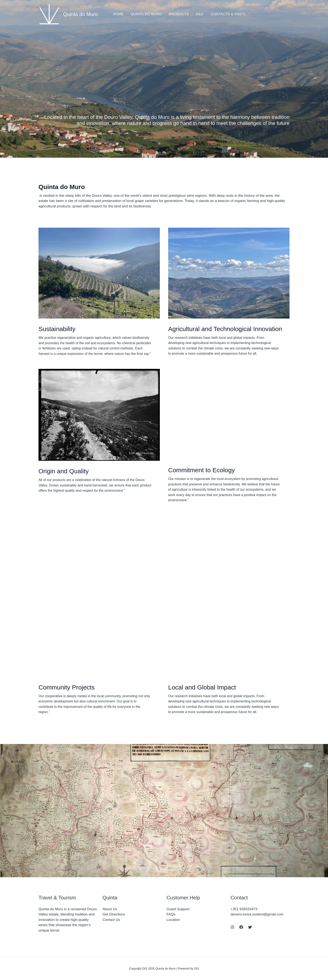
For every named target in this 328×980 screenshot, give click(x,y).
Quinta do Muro (80, 14)
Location (173, 920)
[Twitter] (250, 927)
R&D (200, 14)
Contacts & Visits (228, 14)
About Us (110, 909)
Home (118, 14)
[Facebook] (241, 927)
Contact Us (111, 920)
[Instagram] (232, 927)
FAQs (171, 914)
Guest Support (178, 909)
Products (179, 14)
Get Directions (114, 914)
